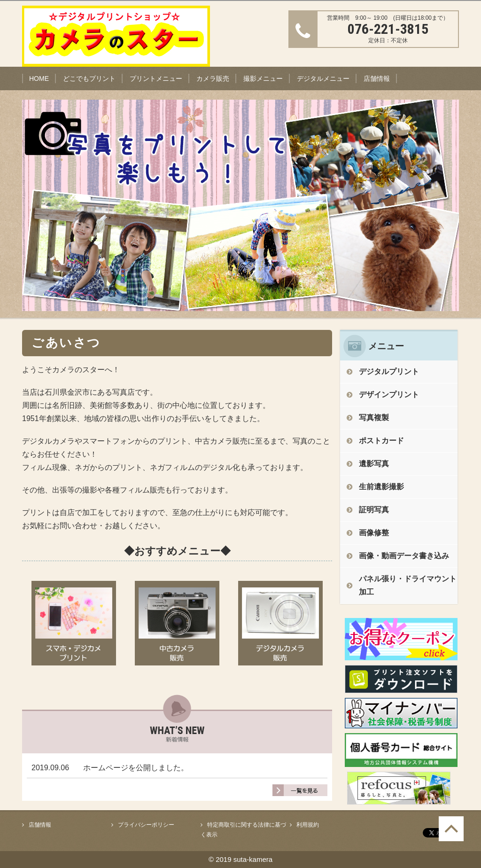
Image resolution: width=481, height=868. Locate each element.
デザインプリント (389, 395)
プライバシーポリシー (146, 825)
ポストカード (381, 441)
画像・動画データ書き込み (404, 556)
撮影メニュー (263, 78)
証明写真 (374, 510)
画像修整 (374, 533)
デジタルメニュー (323, 78)
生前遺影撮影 (381, 487)
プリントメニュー (156, 78)
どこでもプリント (89, 78)
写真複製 (374, 418)
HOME (39, 78)
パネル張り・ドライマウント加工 (408, 585)
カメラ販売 (213, 78)
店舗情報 (377, 78)
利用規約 (308, 825)
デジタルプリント (389, 371)
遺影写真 (374, 464)
